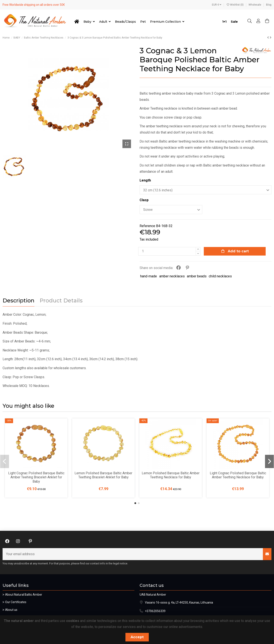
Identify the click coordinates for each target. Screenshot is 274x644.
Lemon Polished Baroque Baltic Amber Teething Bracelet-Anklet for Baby (103, 475)
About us (11, 610)
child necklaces (220, 276)
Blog (269, 5)
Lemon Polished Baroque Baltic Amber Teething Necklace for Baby (171, 475)
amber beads (197, 276)
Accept (137, 637)
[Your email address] (133, 554)
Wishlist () (235, 5)
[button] (135, 503)
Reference (147, 226)
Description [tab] (19, 301)
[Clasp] (171, 210)
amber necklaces (172, 276)
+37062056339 (155, 611)
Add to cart (235, 251)
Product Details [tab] (61, 301)
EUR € (217, 5)
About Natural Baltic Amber (24, 595)
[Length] (205, 190)
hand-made (149, 276)
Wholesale (255, 5)
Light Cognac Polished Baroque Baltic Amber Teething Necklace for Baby (238, 475)
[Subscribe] (267, 554)
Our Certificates (16, 602)
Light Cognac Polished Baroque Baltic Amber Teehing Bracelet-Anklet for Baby (36, 477)
